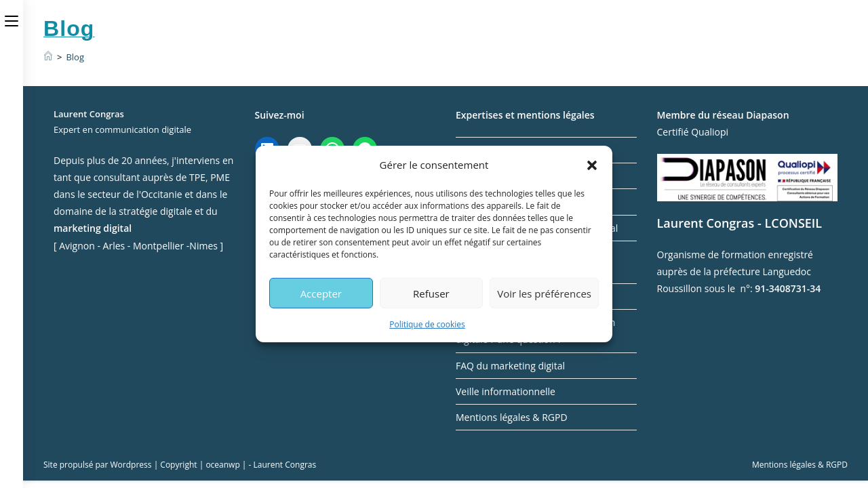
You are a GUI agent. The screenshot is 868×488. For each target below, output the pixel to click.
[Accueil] (48, 57)
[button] (592, 165)
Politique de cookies (427, 324)
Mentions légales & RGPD (512, 417)
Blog (75, 57)
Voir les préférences (544, 293)
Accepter (321, 293)
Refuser (431, 293)
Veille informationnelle (506, 391)
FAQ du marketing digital (510, 366)
